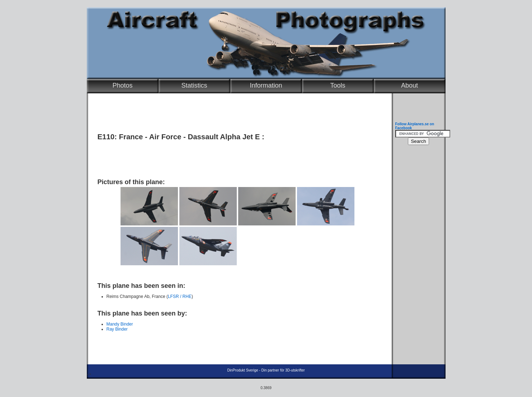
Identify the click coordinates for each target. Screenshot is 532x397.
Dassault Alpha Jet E (224, 137)
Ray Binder (117, 329)
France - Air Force (150, 137)
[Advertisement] (237, 157)
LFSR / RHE (180, 296)
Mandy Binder (120, 324)
